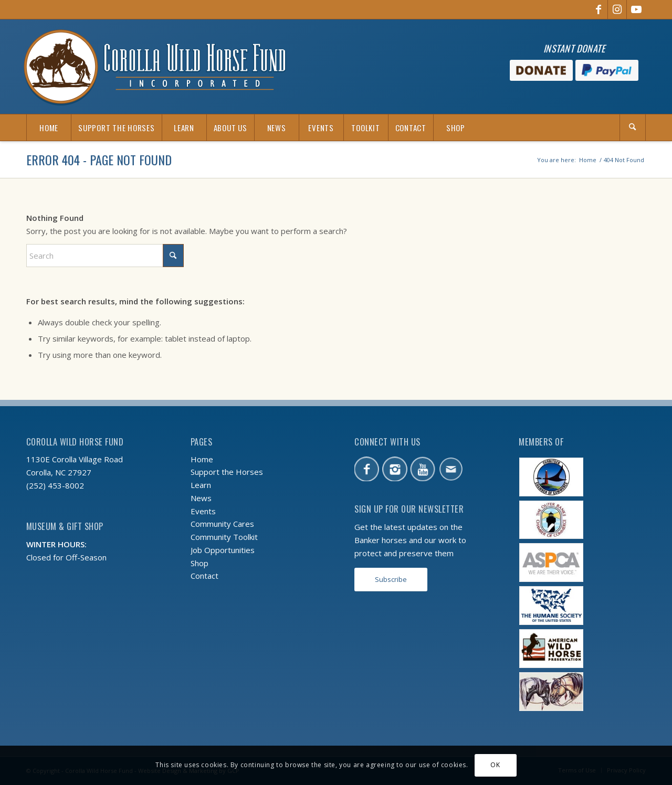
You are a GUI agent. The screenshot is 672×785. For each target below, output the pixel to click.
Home (202, 459)
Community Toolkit (224, 537)
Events (203, 511)
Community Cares (222, 524)
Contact (204, 576)
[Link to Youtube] (636, 9)
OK (495, 765)
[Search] (633, 128)
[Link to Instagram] (617, 9)
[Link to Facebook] (598, 9)
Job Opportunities (223, 550)
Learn (201, 485)
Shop (199, 563)
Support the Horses (227, 472)
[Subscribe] (391, 580)
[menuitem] (49, 128)
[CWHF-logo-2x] (155, 67)
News (201, 498)
